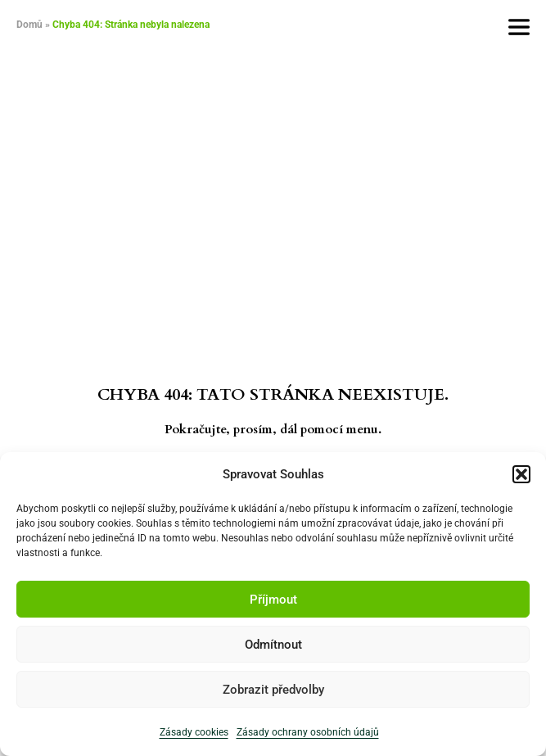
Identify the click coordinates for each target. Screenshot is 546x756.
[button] (521, 474)
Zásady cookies (194, 732)
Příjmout (273, 600)
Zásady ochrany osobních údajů (308, 732)
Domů (29, 25)
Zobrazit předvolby (273, 690)
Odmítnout (273, 645)
